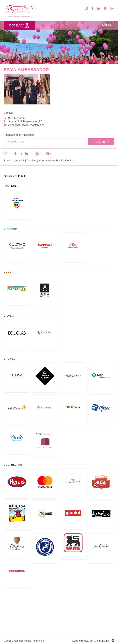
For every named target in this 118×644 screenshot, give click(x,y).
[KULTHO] (17, 244)
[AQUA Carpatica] (45, 295)
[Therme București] (17, 374)
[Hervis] (17, 479)
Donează (19, 26)
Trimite (101, 142)
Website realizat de (93, 641)
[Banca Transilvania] (17, 201)
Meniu (106, 25)
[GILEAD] (45, 339)
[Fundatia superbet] (45, 252)
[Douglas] (17, 331)
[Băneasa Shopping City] (45, 382)
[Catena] (17, 287)
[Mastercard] (45, 488)
